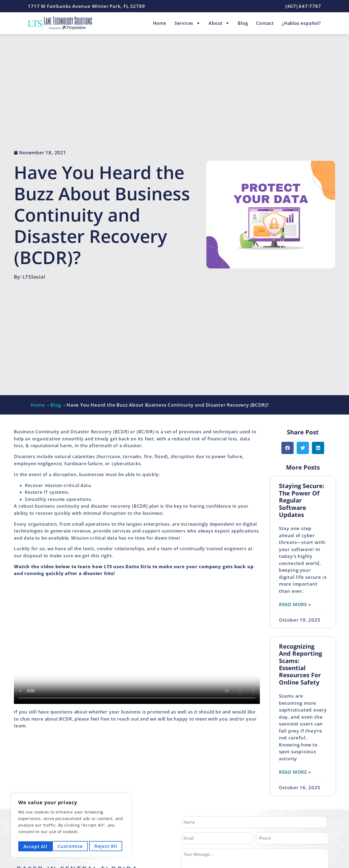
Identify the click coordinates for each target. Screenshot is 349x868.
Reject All (72, 846)
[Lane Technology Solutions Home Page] (60, 23)
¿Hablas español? (301, 23)
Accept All (107, 846)
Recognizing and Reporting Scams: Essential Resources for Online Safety (300, 664)
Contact (265, 23)
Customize (36, 846)
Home (160, 23)
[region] (71, 826)
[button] (288, 448)
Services (187, 23)
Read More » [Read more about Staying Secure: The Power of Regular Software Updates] (295, 605)
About (219, 23)
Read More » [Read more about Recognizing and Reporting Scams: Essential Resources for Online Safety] (295, 772)
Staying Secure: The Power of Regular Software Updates (302, 500)
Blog (243, 23)
